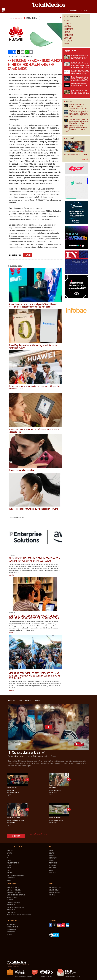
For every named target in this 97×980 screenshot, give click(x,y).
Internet (10, 865)
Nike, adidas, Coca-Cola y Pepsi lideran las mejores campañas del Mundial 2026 (76, 92)
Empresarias (68, 29)
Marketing (10, 900)
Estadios (10, 873)
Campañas (67, 26)
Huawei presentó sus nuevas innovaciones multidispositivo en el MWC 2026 (34, 387)
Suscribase (72, 11)
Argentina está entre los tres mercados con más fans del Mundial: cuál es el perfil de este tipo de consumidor (34, 676)
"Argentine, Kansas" (55, 818)
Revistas (10, 853)
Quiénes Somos (11, 924)
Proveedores (11, 910)
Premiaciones (68, 35)
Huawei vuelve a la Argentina (21, 470)
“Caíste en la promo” (14, 818)
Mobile (9, 880)
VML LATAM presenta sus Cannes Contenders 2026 (75, 85)
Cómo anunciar (12, 929)
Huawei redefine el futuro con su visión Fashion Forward (33, 509)
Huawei (28, 255)
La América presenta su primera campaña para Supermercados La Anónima (76, 106)
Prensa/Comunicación (14, 902)
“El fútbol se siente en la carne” (76, 154)
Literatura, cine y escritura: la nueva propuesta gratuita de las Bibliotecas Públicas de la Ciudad (34, 617)
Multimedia (52, 873)
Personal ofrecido (54, 892)
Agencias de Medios (13, 887)
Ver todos (16, 836)
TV (7, 858)
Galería (85, 159)
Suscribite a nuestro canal (39, 834)
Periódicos (10, 851)
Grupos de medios (12, 897)
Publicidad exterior (13, 863)
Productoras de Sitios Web (15, 907)
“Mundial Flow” (12, 788)
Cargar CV (52, 895)
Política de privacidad (13, 966)
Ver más (11, 575)
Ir (60, 18)
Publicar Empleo (54, 890)
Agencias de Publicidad (14, 890)
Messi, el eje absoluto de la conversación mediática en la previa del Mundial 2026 (76, 79)
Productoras (11, 905)
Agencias (67, 32)
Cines (9, 871)
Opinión (66, 44)
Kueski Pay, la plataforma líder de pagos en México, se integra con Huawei (33, 347)
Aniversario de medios (14, 892)
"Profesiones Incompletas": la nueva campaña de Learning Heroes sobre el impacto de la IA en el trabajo (76, 114)
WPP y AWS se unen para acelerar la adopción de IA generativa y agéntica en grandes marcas (34, 560)
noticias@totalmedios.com (73, 976)
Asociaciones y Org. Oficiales (16, 895)
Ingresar (85, 11)
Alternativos (11, 878)
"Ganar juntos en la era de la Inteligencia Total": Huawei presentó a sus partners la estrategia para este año (33, 306)
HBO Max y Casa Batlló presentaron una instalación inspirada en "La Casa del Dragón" (75, 129)
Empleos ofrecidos (55, 887)
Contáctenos (11, 932)
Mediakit (10, 934)
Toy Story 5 (52, 788)
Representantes (12, 912)
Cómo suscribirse (12, 927)
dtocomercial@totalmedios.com (23, 976)
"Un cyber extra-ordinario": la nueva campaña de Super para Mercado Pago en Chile (76, 121)
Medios (66, 20)
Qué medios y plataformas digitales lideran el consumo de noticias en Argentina (76, 72)
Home (11, 18)
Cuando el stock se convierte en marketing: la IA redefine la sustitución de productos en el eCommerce (76, 65)
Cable (9, 856)
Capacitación (68, 38)
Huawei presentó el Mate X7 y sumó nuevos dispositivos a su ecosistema (34, 431)
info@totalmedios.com (46, 976)
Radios (9, 860)
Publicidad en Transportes (15, 875)
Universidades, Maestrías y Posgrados (19, 915)
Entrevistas (68, 41)
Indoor (9, 868)
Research (67, 23)
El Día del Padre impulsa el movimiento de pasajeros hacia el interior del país (76, 57)
